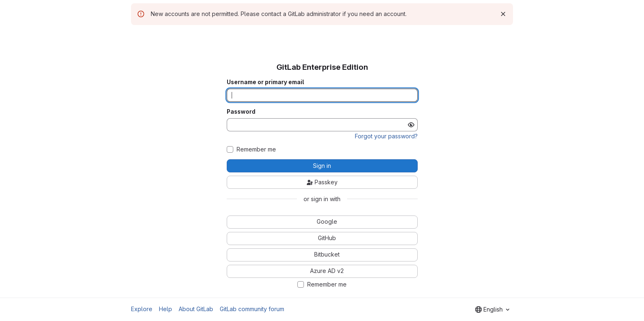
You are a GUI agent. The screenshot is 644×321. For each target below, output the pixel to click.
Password (241, 112)
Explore (142, 309)
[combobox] (492, 310)
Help (166, 309)
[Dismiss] (503, 14)
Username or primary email (265, 82)
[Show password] (411, 125)
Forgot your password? (386, 136)
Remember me (256, 149)
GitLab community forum (252, 309)
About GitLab (196, 309)
